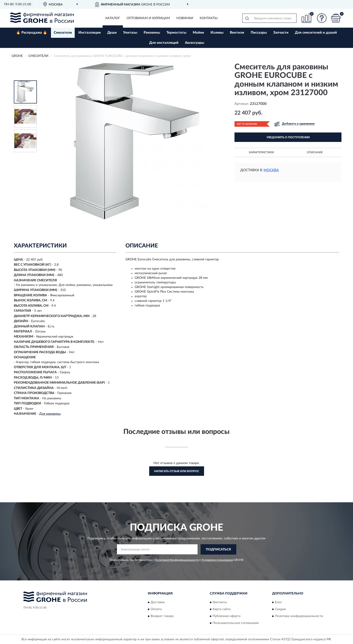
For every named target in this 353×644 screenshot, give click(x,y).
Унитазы (130, 33)
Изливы (217, 33)
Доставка (158, 603)
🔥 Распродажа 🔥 (32, 33)
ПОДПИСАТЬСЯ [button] (218, 550)
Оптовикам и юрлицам (148, 18)
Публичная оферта (227, 616)
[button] (322, 18)
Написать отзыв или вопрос (177, 471)
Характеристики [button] (261, 152)
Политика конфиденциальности (299, 616)
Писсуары (259, 33)
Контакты (209, 18)
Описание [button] (315, 152)
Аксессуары (194, 43)
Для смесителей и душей (316, 33)
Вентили (237, 33)
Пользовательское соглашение (236, 623)
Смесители (63, 33)
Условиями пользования (217, 560)
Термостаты (176, 33)
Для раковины (50, 414)
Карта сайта (222, 609)
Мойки (198, 33)
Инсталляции (90, 33)
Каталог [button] (113, 18)
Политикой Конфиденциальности (177, 560)
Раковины (152, 33)
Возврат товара (162, 616)
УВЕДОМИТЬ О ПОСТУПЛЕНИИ (288, 137)
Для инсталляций (164, 43)
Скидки (280, 609)
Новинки (185, 18)
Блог (278, 603)
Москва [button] (271, 170)
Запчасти (281, 33)
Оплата (156, 609)
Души (112, 33)
